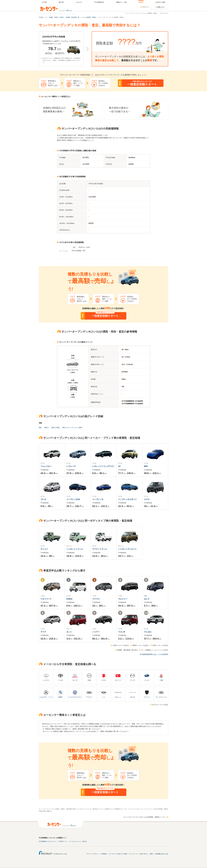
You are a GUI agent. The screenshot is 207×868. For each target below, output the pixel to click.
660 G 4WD (56, 428)
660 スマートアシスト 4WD (72, 428)
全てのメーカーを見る (160, 705)
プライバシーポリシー (93, 854)
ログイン (146, 7)
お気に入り (161, 7)
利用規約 (104, 854)
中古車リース (63, 841)
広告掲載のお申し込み (162, 854)
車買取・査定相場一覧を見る (128, 650)
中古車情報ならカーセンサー (47, 841)
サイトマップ (164, 13)
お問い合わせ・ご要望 (146, 854)
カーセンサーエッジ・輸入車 (78, 841)
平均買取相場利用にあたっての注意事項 (154, 654)
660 (40, 428)
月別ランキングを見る (160, 645)
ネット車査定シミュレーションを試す (155, 650)
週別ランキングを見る (141, 645)
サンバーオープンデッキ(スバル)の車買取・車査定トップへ (145, 817)
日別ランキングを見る (121, 645)
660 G (46, 428)
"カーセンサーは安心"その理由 (118, 854)
